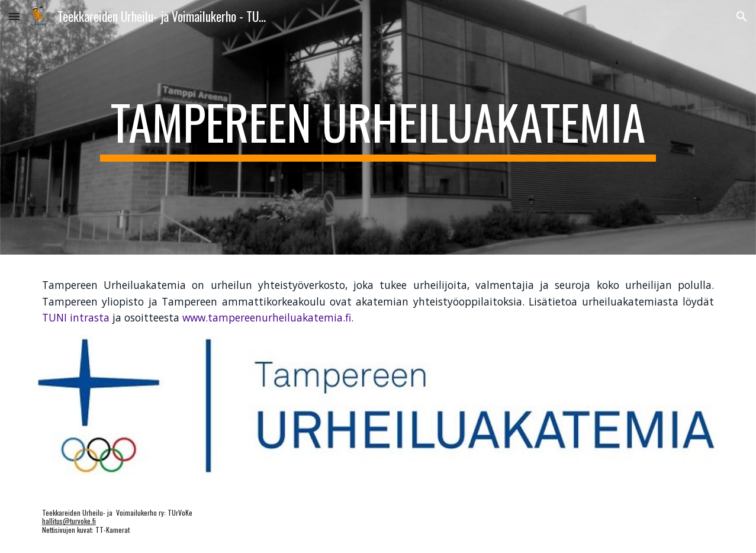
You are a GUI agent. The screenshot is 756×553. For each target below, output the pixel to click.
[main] (378, 127)
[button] (14, 16)
